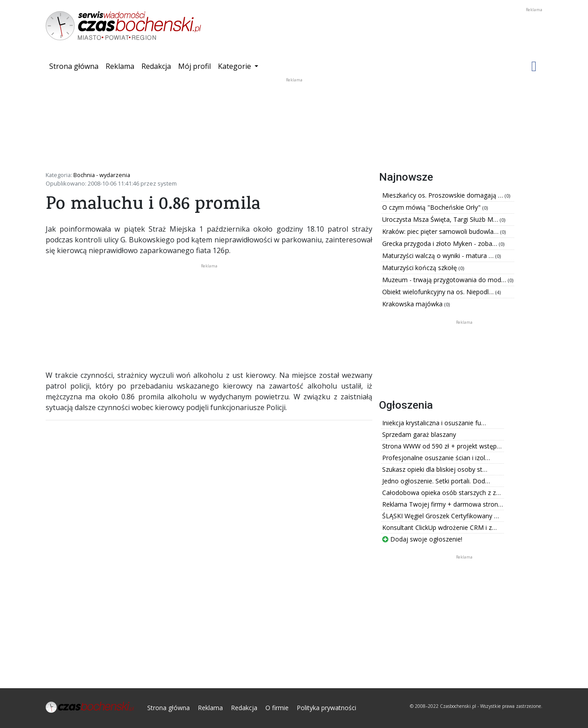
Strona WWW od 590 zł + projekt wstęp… (442, 446)
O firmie (277, 708)
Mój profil (194, 66)
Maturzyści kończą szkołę (420, 268)
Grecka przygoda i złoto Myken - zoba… (441, 243)
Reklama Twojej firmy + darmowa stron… (443, 504)
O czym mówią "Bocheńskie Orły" (432, 207)
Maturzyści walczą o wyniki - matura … (439, 256)
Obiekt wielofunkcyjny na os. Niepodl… (439, 292)
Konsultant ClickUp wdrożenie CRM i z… (439, 527)
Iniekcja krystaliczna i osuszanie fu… (434, 423)
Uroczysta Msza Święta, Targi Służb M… (441, 219)
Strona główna (76, 66)
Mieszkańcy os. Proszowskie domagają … (443, 195)
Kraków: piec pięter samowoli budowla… (441, 231)
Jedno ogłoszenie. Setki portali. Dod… (436, 481)
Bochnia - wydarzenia (102, 175)
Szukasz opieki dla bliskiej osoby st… (435, 469)
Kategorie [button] (235, 66)
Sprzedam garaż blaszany (419, 434)
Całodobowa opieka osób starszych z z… (441, 493)
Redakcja (156, 66)
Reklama (120, 66)
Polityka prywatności (326, 708)
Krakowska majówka (413, 304)
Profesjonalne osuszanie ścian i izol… (436, 458)
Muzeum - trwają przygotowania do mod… (445, 280)
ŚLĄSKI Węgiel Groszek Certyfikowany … (441, 516)
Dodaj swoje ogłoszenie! (422, 539)
